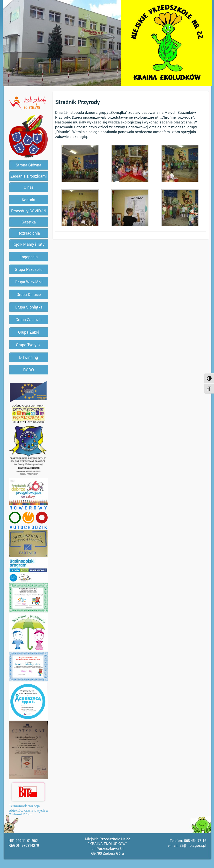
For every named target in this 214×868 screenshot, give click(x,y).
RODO (29, 370)
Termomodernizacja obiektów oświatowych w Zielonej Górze (29, 810)
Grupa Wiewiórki (29, 282)
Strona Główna (29, 165)
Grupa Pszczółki (29, 269)
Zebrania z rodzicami (29, 176)
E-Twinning (29, 357)
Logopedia (29, 257)
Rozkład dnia (29, 233)
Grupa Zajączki (29, 319)
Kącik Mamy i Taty (29, 244)
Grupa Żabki (29, 332)
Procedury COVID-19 (29, 211)
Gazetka (29, 222)
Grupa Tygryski (29, 345)
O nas (29, 187)
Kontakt (29, 200)
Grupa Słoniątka (29, 307)
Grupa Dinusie (29, 294)
